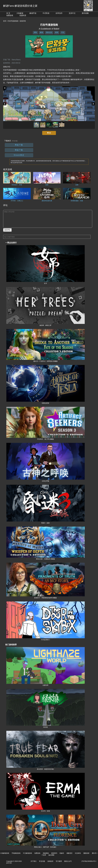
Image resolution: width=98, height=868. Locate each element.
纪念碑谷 (78, 853)
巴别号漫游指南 (13, 21)
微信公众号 (68, 861)
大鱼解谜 (20, 13)
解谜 (41, 32)
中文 (63, 32)
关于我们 (34, 861)
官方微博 (59, 861)
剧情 (57, 32)
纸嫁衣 (62, 853)
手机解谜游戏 (16, 853)
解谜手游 (33, 13)
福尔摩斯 (51, 855)
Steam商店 (19, 155)
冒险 (35, 32)
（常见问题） (15, 141)
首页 (5, 21)
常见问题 (42, 861)
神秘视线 (46, 853)
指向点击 (49, 32)
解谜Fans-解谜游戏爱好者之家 (20, 6)
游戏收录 (50, 861)
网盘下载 (19, 145)
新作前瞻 (85, 13)
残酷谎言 (70, 853)
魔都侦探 (86, 853)
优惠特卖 (23, 15)
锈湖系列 (54, 853)
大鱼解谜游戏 (5, 853)
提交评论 (7, 230)
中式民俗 (46, 13)
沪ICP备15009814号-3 (89, 861)
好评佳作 (59, 13)
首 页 (8, 13)
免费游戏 (10, 15)
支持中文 (72, 13)
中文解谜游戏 (27, 853)
